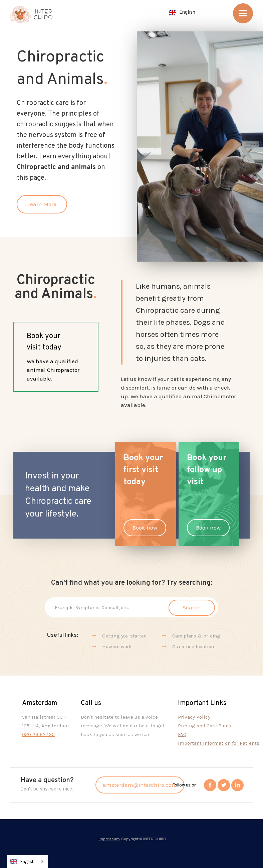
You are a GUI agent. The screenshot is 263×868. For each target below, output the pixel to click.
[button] (182, 13)
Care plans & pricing (196, 636)
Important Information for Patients (219, 743)
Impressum (109, 839)
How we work (117, 646)
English (22, 862)
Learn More (42, 204)
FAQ (182, 734)
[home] (31, 15)
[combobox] (27, 861)
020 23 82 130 (38, 734)
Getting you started (124, 636)
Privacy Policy (194, 717)
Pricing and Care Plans (205, 726)
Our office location (193, 646)
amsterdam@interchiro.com (140, 785)
